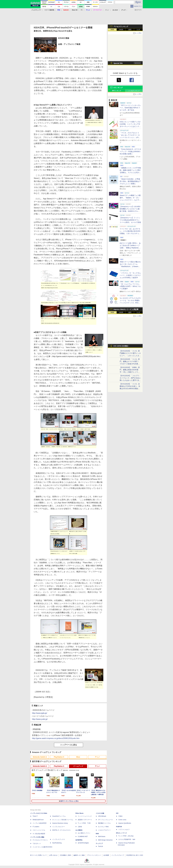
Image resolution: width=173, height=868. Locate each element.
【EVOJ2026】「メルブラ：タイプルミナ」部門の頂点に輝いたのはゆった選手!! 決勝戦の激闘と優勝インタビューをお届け (130, 380)
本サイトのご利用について (38, 855)
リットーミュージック (85, 816)
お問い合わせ (53, 855)
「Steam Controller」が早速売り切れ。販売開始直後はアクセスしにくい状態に (130, 181)
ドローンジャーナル (39, 830)
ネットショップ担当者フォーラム (63, 820)
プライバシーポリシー (94, 855)
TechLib (100, 846)
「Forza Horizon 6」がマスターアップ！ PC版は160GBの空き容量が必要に (130, 151)
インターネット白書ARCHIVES (42, 847)
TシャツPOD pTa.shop (126, 836)
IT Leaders (36, 827)
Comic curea (122, 820)
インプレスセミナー (59, 827)
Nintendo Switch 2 (40, 757)
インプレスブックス (59, 839)
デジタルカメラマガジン (40, 840)
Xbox (78, 757)
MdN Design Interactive (105, 840)
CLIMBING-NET (83, 837)
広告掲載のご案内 (66, 855)
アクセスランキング (121, 26)
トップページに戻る (69, 745)
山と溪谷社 (79, 830)
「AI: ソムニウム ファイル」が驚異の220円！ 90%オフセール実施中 (130, 286)
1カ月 (138, 30)
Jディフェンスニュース (105, 820)
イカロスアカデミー (104, 830)
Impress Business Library (60, 823)
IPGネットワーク (121, 833)
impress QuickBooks (125, 823)
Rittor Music (79, 813)
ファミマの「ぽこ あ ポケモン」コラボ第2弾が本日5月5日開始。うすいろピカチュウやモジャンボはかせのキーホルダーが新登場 (130, 233)
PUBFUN (119, 827)
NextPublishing (57, 843)
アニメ (97, 757)
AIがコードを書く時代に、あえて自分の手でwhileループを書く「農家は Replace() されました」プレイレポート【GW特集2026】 (130, 248)
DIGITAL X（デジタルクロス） (62, 830)
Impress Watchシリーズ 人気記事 (126, 309)
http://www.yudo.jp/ (40, 719)
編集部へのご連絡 (79, 855)
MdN (97, 834)
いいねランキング (134, 91)
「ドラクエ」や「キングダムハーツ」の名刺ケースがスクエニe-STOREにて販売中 (130, 275)
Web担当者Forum (38, 820)
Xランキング (118, 88)
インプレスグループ (118, 855)
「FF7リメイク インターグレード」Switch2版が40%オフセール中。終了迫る (130, 108)
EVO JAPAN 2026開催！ (121, 346)
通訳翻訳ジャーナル (104, 823)
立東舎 (80, 827)
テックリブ (99, 843)
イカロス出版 (100, 813)
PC (82, 10)
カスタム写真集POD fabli (127, 839)
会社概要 (106, 855)
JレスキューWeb (103, 827)
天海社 (120, 816)
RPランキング (117, 91)
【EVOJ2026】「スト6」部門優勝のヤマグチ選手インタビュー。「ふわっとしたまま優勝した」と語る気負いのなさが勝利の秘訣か (130, 356)
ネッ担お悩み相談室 (39, 834)
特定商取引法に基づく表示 (135, 855)
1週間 (130, 30)
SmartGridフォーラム (59, 816)
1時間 (112, 30)
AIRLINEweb (102, 816)
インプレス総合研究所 (40, 823)
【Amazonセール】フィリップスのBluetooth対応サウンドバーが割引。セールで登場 (130, 220)
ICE (117, 813)
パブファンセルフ (124, 830)
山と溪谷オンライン (84, 833)
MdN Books (102, 837)
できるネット (37, 843)
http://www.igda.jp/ (40, 713)
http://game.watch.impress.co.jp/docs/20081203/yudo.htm (56, 738)
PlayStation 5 (59, 757)
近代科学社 (79, 840)
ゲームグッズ (78, 766)
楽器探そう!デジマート (85, 820)
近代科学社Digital (83, 843)
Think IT (35, 816)
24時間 (121, 30)
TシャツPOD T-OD (84, 823)
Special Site (118, 63)
